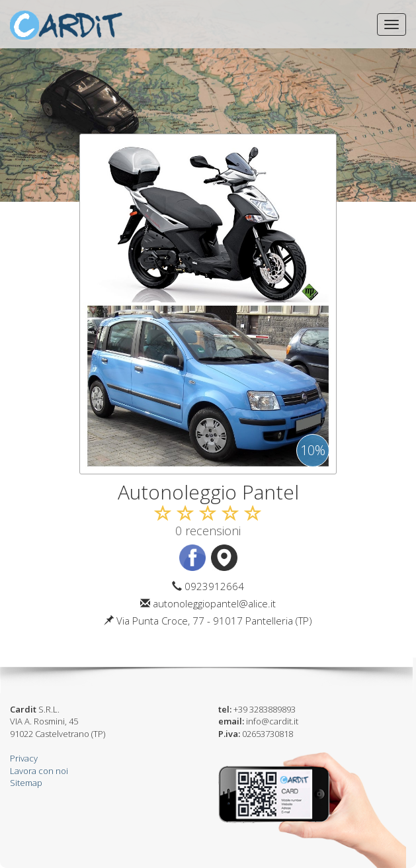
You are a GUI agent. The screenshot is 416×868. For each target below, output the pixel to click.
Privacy (24, 758)
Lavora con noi (39, 771)
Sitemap (26, 783)
